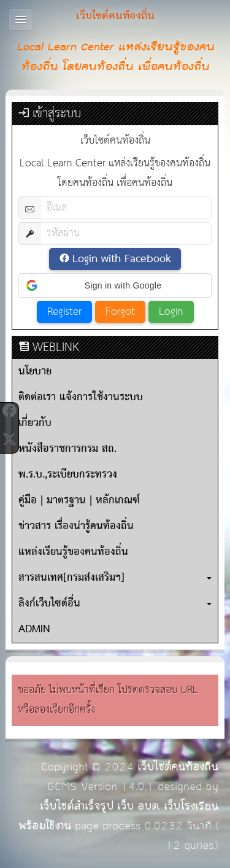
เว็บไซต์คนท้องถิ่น (178, 767)
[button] (115, 285)
